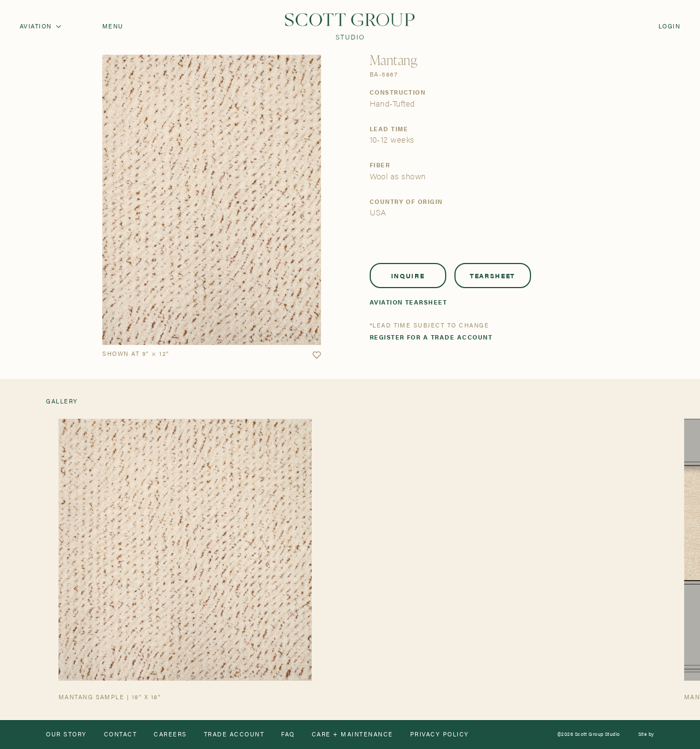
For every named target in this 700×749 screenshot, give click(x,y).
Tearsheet (492, 276)
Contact (120, 735)
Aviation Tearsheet (409, 303)
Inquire (408, 276)
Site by (646, 735)
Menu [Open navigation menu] (113, 27)
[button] (317, 355)
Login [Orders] (669, 27)
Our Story (66, 735)
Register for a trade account (431, 338)
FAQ (288, 735)
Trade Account (234, 735)
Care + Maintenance (352, 735)
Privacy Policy (440, 735)
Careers (170, 735)
